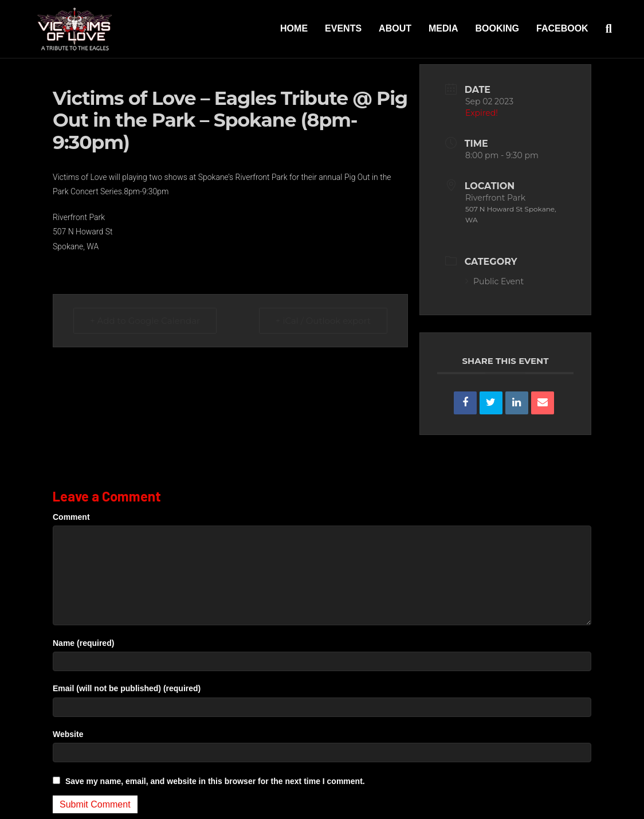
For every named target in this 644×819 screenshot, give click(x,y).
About (395, 28)
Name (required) (83, 643)
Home (294, 28)
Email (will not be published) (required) (127, 688)
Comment (71, 517)
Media (443, 28)
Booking (497, 28)
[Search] (604, 29)
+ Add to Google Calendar (145, 321)
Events (343, 28)
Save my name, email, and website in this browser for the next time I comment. (215, 781)
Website (68, 734)
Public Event (494, 281)
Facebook (562, 28)
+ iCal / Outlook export (323, 321)
